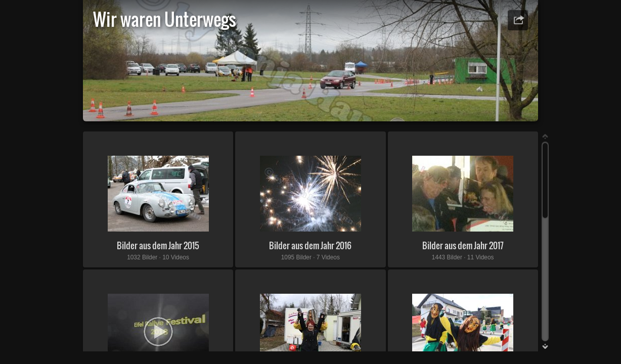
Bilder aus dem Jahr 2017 (463, 245)
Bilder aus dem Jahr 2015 (158, 245)
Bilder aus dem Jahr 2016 (310, 245)
